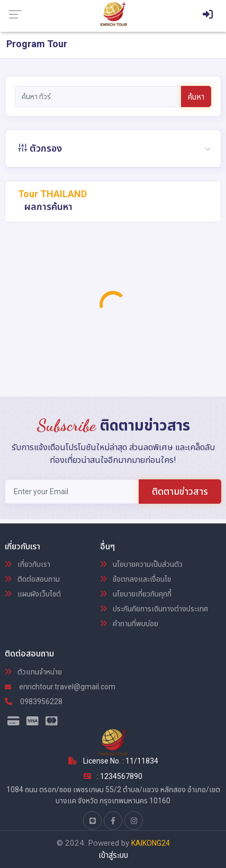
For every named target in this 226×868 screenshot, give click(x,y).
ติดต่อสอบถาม (32, 579)
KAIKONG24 (151, 843)
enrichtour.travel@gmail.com (60, 687)
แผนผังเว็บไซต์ (33, 594)
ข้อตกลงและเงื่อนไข (135, 579)
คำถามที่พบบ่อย (129, 624)
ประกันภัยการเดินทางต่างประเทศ (154, 609)
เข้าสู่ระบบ (113, 855)
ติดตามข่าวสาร (180, 491)
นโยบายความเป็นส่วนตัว (141, 564)
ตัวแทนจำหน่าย (33, 672)
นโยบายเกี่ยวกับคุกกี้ (136, 594)
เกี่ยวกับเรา (28, 564)
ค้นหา (196, 97)
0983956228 (34, 702)
